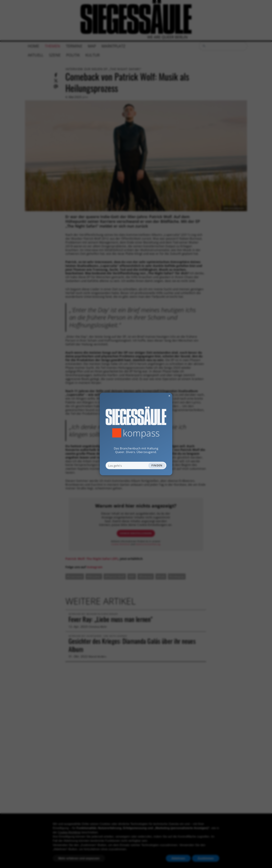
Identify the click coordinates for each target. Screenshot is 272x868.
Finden (157, 465)
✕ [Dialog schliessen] (161, 396)
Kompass (141, 433)
